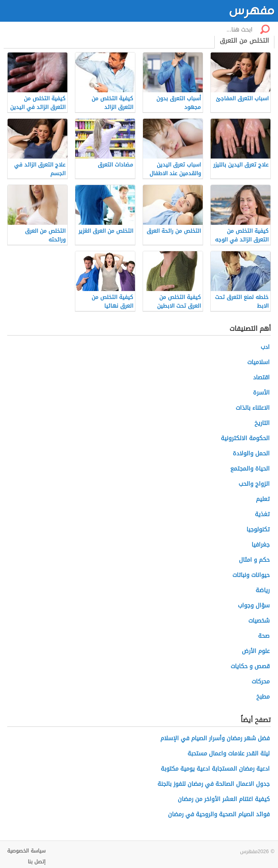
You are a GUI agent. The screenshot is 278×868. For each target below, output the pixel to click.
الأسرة (261, 393)
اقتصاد (261, 377)
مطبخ (263, 697)
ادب (265, 347)
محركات (261, 681)
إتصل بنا (37, 862)
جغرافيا (261, 545)
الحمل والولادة (251, 453)
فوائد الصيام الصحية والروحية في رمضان (219, 814)
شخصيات (259, 621)
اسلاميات (258, 362)
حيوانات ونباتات (251, 575)
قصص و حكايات (250, 666)
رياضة (263, 590)
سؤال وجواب (254, 605)
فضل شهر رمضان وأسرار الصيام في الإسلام (215, 738)
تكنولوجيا (258, 529)
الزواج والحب (254, 484)
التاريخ (262, 423)
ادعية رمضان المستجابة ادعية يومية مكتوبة (215, 769)
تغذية (262, 514)
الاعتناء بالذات (253, 408)
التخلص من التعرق (244, 41)
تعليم (263, 499)
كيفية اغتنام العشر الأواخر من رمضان (224, 799)
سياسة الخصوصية (26, 851)
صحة (264, 636)
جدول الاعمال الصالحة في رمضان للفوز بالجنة (214, 784)
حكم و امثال (254, 560)
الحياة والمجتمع (250, 469)
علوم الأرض (256, 651)
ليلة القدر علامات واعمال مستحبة (229, 753)
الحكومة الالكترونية (245, 438)
